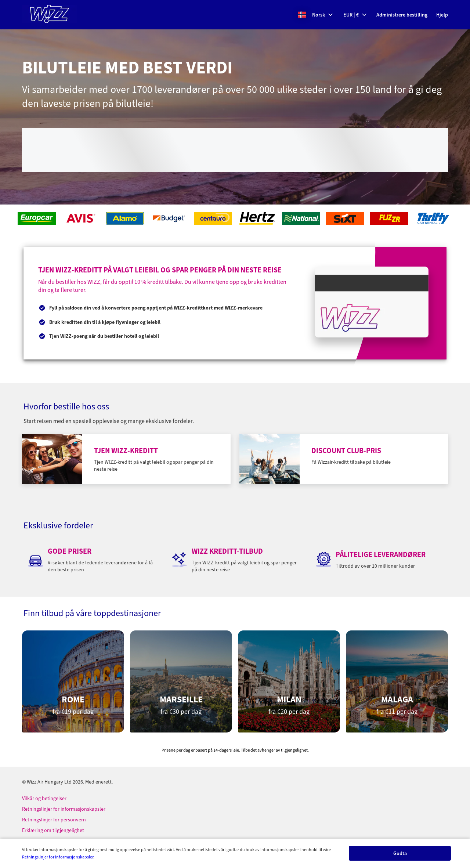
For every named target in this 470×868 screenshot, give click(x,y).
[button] (316, 15)
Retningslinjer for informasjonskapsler (58, 857)
